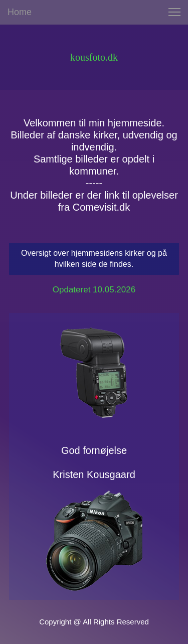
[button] (174, 12)
